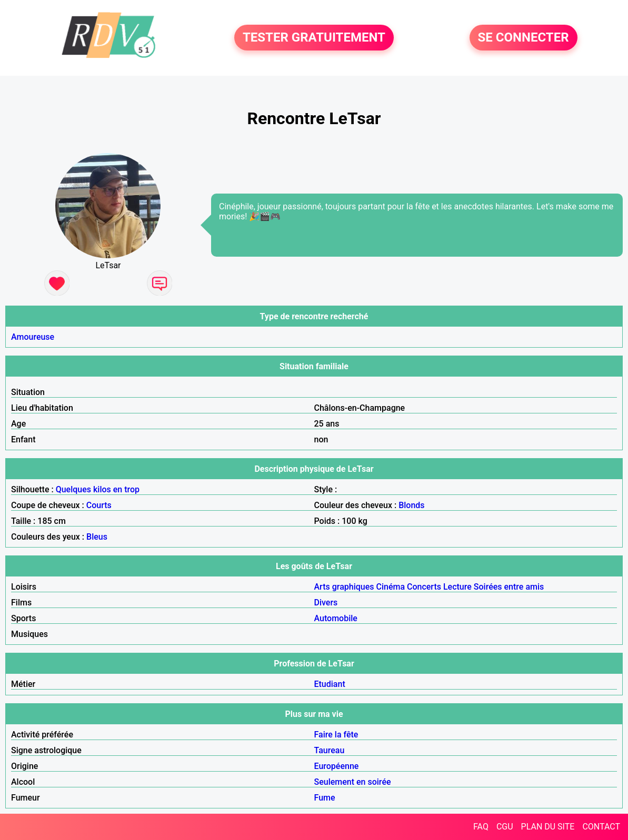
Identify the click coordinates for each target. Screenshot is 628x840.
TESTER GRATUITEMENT (314, 38)
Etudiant (330, 684)
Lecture (457, 587)
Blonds (411, 505)
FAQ (481, 827)
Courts (99, 505)
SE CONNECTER (524, 38)
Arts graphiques (344, 587)
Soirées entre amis (509, 587)
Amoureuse (33, 337)
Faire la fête (336, 735)
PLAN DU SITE (548, 827)
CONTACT (601, 827)
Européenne (337, 766)
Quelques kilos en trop (98, 489)
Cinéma (390, 587)
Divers (326, 603)
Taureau (330, 750)
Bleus (97, 537)
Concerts (424, 587)
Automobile (336, 618)
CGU (505, 827)
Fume (325, 798)
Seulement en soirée (353, 782)
